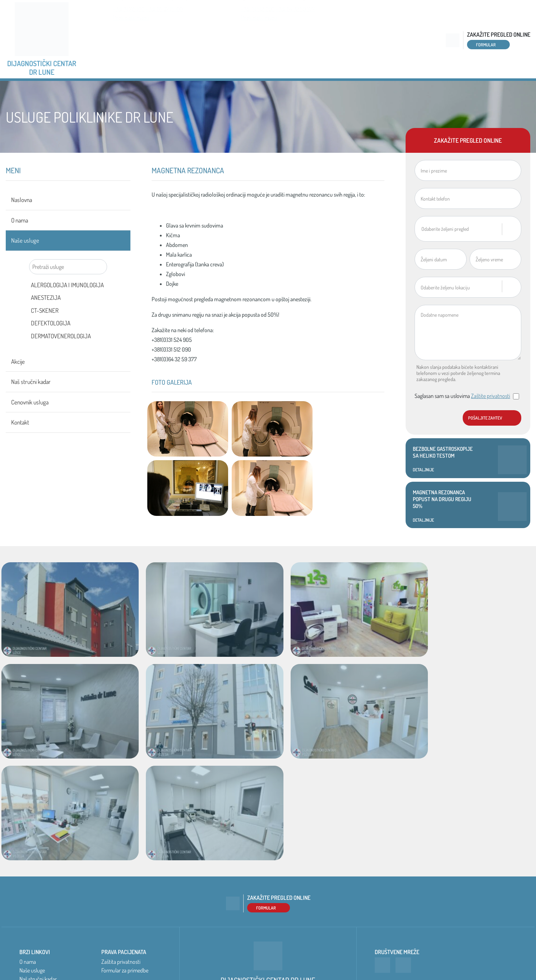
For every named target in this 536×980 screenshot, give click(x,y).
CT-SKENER (45, 334)
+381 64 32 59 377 (295, 46)
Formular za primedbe (125, 879)
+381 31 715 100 (129, 46)
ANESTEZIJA (46, 321)
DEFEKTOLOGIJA (51, 346)
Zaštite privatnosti (491, 419)
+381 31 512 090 (258, 46)
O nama (163, 92)
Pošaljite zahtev (485, 441)
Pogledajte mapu (131, 55)
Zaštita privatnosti (121, 871)
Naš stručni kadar (357, 92)
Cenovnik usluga (442, 92)
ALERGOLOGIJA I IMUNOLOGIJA (67, 308)
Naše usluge (225, 92)
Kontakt (511, 92)
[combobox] (468, 252)
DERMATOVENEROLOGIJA (61, 359)
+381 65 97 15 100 (165, 46)
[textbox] (461, 252)
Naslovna (104, 92)
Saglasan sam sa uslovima (467, 419)
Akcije (287, 92)
